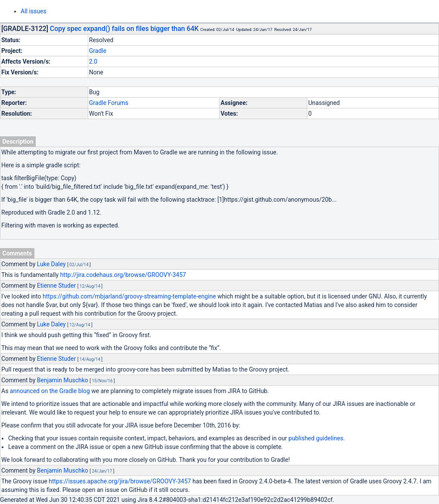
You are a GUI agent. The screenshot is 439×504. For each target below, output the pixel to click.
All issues (34, 11)
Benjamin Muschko (63, 380)
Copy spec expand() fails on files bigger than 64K (124, 29)
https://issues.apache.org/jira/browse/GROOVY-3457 (120, 481)
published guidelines (316, 438)
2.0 (93, 61)
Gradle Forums (109, 103)
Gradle (98, 51)
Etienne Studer (56, 286)
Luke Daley (51, 264)
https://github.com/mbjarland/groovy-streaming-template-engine (129, 296)
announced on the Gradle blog (50, 391)
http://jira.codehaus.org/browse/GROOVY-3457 (123, 275)
